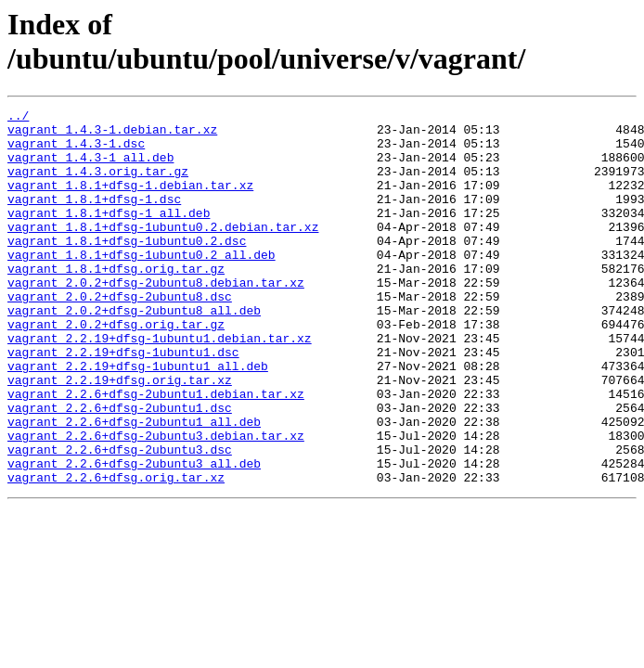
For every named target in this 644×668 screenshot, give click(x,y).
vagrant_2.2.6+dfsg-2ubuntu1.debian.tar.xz (156, 452)
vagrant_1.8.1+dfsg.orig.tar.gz (116, 302)
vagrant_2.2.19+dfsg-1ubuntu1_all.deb (138, 418)
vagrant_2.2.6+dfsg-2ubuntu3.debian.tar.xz (156, 502)
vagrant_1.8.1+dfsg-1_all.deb (109, 235)
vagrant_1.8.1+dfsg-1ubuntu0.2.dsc (127, 268)
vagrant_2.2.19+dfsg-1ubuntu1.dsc (123, 402)
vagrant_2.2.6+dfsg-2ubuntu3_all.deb (134, 535)
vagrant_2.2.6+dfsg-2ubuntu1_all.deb (134, 485)
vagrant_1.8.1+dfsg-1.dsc (94, 218)
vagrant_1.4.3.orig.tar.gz (98, 185)
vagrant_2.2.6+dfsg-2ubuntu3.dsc (120, 519)
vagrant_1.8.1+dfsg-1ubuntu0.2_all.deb (142, 285)
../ (18, 118)
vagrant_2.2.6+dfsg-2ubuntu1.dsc (120, 469)
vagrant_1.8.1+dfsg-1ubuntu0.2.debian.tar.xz (163, 251)
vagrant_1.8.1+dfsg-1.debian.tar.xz (130, 201)
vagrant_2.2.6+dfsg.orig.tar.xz (116, 552)
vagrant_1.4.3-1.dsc (76, 151)
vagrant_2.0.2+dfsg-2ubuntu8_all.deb (134, 352)
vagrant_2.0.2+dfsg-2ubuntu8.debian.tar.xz (156, 318)
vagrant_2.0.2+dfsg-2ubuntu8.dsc (120, 335)
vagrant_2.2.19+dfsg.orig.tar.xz (120, 435)
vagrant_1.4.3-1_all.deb (90, 168)
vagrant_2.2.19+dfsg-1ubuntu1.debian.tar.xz (160, 385)
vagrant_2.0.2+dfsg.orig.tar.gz (116, 368)
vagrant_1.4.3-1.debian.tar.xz (112, 135)
